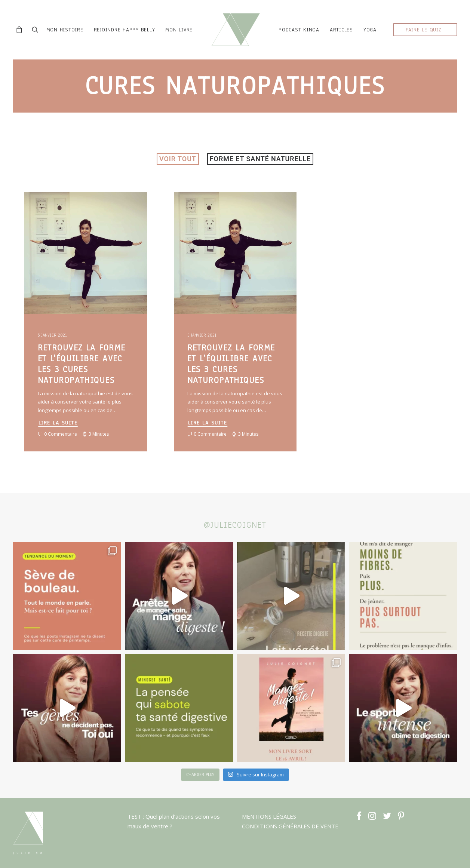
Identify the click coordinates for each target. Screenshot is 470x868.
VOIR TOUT (178, 160)
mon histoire (63, 30)
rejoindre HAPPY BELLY (123, 30)
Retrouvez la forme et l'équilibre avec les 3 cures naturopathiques (82, 365)
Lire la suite (58, 424)
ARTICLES (341, 30)
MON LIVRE (178, 30)
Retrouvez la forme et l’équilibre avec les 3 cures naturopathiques (231, 365)
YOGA (370, 30)
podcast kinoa (299, 30)
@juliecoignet (235, 525)
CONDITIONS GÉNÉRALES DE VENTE (290, 826)
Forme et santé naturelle (260, 160)
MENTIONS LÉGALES (269, 816)
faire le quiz (424, 30)
